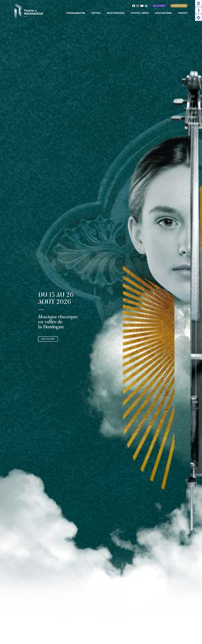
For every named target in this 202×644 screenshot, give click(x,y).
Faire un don (179, 6)
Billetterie (159, 6)
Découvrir (48, 339)
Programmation (76, 13)
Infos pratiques (116, 13)
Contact (183, 13)
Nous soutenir (163, 13)
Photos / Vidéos (140, 13)
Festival (96, 13)
